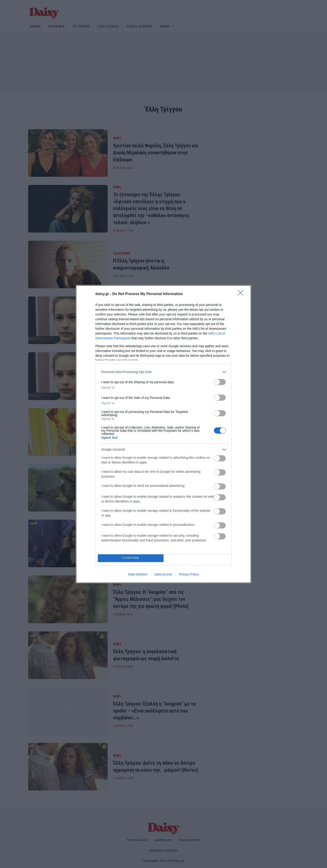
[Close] (242, 294)
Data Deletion (138, 574)
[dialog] (163, 434)
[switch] (220, 382)
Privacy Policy (189, 574)
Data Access (163, 574)
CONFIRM (131, 558)
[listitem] (163, 372)
